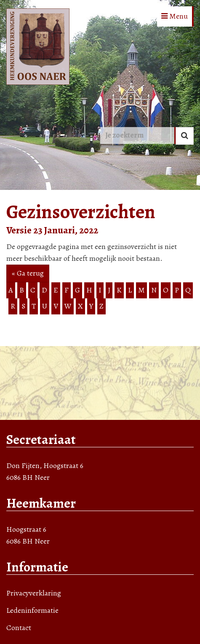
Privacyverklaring (34, 593)
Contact (19, 628)
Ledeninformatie (32, 610)
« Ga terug (28, 273)
